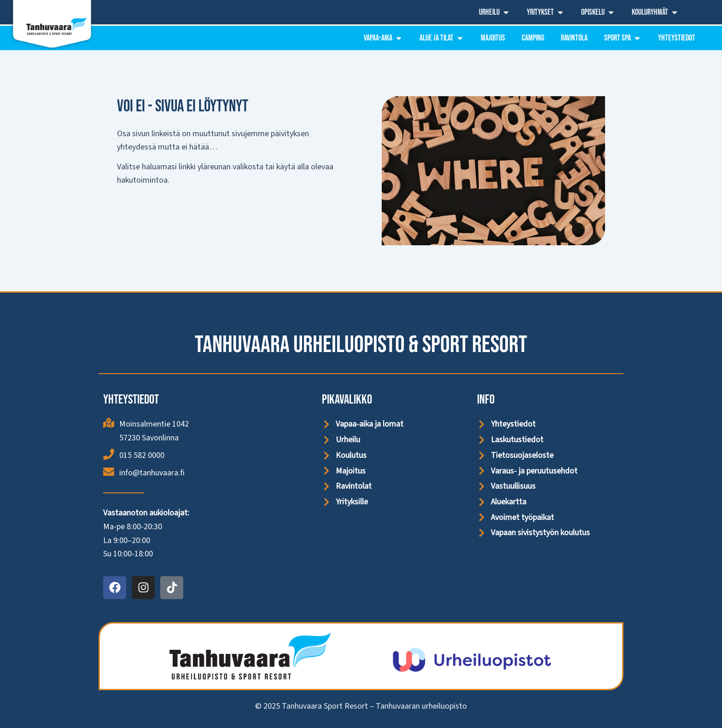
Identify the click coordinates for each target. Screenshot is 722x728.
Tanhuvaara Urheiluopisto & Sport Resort (361, 345)
